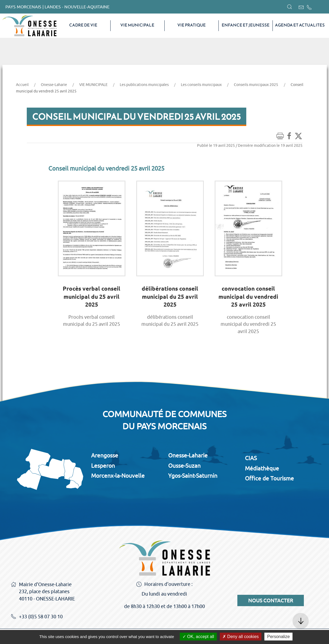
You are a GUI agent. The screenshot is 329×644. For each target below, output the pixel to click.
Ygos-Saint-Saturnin (193, 476)
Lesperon (103, 466)
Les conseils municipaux (201, 85)
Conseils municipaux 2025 (256, 85)
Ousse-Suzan (184, 466)
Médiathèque (262, 468)
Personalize (278, 637)
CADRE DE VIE (83, 25)
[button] (290, 7)
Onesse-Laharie (54, 85)
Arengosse (105, 455)
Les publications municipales (144, 85)
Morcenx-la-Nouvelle (118, 476)
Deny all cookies (241, 637)
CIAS (251, 458)
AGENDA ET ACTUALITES (300, 25)
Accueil (22, 85)
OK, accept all (198, 637)
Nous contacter (271, 600)
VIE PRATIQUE (192, 25)
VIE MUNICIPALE (137, 25)
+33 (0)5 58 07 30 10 (37, 617)
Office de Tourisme (269, 478)
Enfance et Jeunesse (246, 25)
